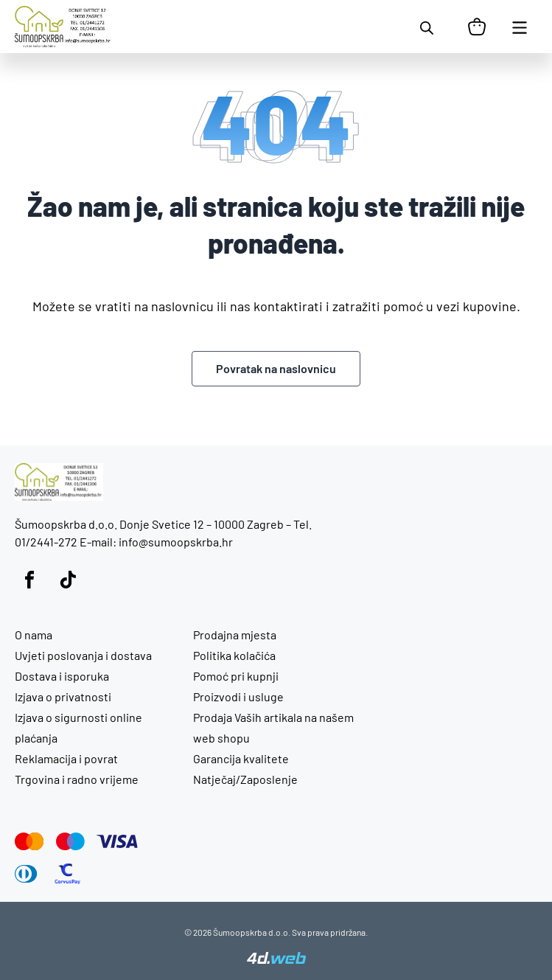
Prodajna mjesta (235, 635)
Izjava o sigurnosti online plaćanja (78, 727)
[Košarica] (477, 27)
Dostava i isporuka (62, 676)
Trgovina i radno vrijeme (77, 779)
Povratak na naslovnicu (276, 368)
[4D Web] (276, 959)
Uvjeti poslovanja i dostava (83, 655)
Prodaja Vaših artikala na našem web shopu (273, 727)
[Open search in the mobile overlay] (427, 27)
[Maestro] (70, 841)
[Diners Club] (26, 874)
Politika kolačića (234, 655)
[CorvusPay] (67, 874)
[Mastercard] (29, 841)
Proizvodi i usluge (238, 696)
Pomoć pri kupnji (236, 676)
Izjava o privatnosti (63, 696)
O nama (34, 635)
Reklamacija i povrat (66, 758)
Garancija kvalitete (241, 758)
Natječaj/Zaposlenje (245, 779)
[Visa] (117, 841)
